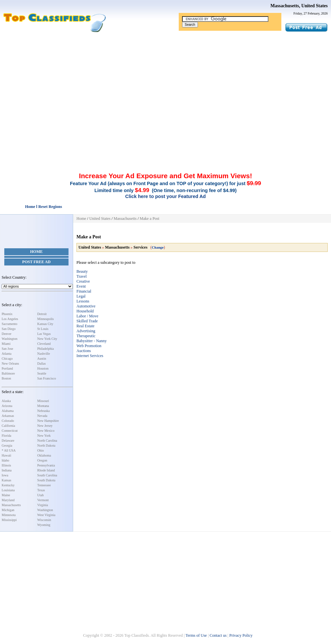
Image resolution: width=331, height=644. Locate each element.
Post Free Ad (36, 262)
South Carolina (47, 475)
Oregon (42, 460)
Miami (6, 344)
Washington (10, 339)
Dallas (42, 363)
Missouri (43, 401)
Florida (6, 436)
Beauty (82, 271)
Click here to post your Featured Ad (165, 196)
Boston (6, 378)
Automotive (86, 306)
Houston (43, 368)
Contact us (218, 635)
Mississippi (9, 520)
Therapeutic (86, 336)
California (8, 426)
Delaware (8, 441)
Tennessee (44, 485)
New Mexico (46, 431)
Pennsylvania (46, 465)
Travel (82, 276)
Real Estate (85, 326)
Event (81, 286)
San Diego (9, 329)
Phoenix (7, 314)
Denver (6, 334)
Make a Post (149, 219)
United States (100, 219)
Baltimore (8, 373)
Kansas (6, 480)
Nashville (44, 354)
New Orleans (10, 363)
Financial (84, 291)
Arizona (7, 406)
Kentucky (8, 485)
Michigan (8, 510)
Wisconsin (44, 520)
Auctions (84, 351)
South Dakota (47, 480)
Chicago (7, 359)
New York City (47, 339)
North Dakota (47, 445)
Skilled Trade (87, 321)
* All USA (9, 450)
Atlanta (6, 354)
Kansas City (46, 324)
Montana (43, 406)
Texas (41, 490)
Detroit (42, 314)
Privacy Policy (241, 635)
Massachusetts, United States (299, 6)
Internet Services (90, 356)
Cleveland (44, 344)
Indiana (7, 470)
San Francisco (47, 378)
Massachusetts (11, 505)
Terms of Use (196, 635)
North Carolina (47, 441)
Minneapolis (46, 319)
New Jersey (45, 426)
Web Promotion (89, 346)
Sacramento (9, 324)
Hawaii (6, 455)
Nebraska (44, 411)
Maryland (8, 500)
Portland (7, 368)
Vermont (43, 500)
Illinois (6, 465)
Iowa (5, 475)
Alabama (8, 411)
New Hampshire (48, 421)
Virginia (43, 505)
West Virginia (47, 515)
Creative (83, 281)
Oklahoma (44, 455)
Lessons (83, 301)
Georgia (7, 445)
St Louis (43, 329)
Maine (6, 495)
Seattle (42, 373)
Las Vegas (44, 334)
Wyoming (44, 525)
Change (158, 247)
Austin (42, 359)
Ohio (41, 450)
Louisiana (8, 490)
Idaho (5, 460)
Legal (81, 296)
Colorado (8, 421)
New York (44, 436)
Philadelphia (46, 349)
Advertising (86, 331)
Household (85, 311)
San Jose (7, 349)
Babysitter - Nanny (92, 341)
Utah (41, 495)
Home (36, 252)
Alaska (6, 401)
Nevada (43, 416)
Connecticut (10, 431)
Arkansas (8, 416)
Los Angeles (10, 319)
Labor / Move (87, 316)
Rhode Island (46, 470)
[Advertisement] (165, 82)
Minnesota (9, 515)
